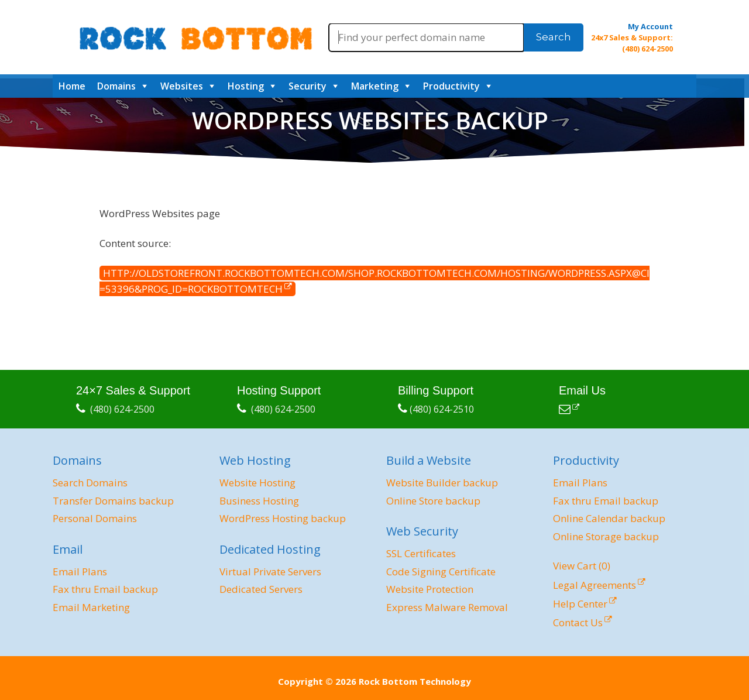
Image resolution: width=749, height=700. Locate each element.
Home (72, 86)
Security (307, 86)
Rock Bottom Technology (415, 681)
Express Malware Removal (447, 607)
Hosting (246, 86)
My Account (650, 26)
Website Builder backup (442, 483)
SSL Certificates (421, 553)
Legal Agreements (595, 585)
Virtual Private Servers (270, 572)
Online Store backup (433, 501)
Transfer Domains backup (113, 501)
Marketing (375, 86)
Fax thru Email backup (105, 589)
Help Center (580, 604)
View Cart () (582, 566)
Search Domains (90, 483)
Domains (116, 86)
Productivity (451, 86)
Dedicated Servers (261, 589)
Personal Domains (95, 518)
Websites (182, 86)
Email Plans (80, 572)
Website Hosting (257, 483)
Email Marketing (91, 607)
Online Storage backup (606, 536)
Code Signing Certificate (441, 572)
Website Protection (430, 589)
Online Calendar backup (609, 518)
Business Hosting (259, 501)
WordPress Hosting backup (283, 518)
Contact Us (578, 622)
